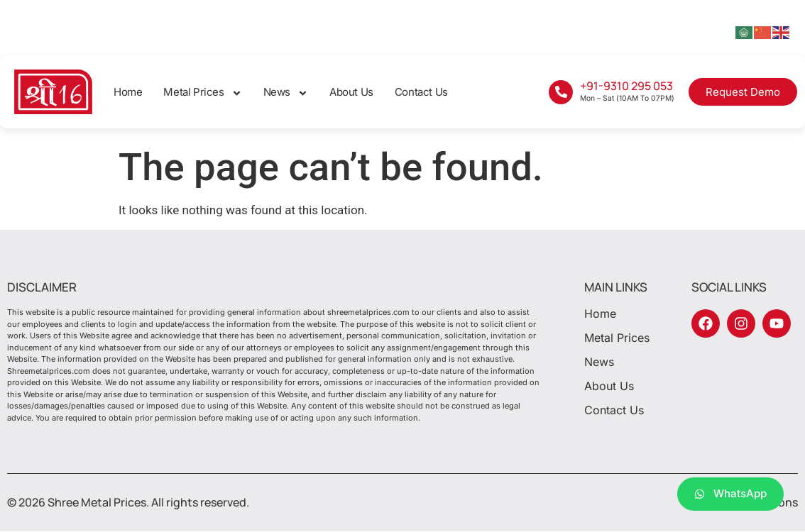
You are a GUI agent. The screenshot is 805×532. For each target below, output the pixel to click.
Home (128, 92)
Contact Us (421, 92)
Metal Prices (202, 93)
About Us (351, 92)
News (286, 93)
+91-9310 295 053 (626, 86)
